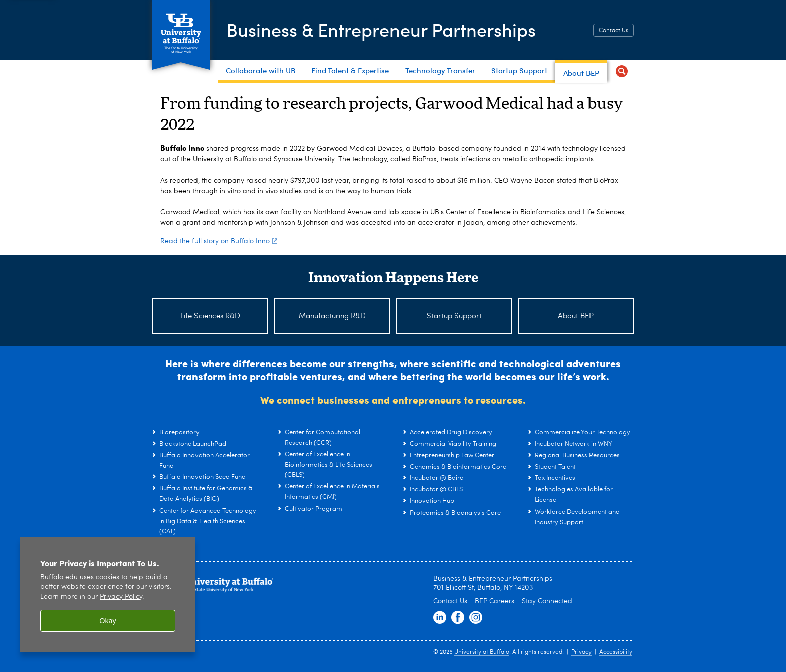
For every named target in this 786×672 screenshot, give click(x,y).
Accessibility (616, 652)
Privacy (581, 652)
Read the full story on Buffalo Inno (219, 241)
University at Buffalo (482, 652)
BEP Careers (495, 601)
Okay (108, 621)
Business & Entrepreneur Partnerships (381, 29)
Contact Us (613, 31)
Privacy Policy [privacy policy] (121, 597)
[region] (108, 595)
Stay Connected (547, 601)
